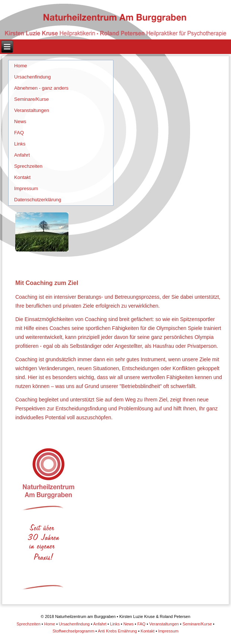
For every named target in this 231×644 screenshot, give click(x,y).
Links (20, 144)
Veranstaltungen (32, 110)
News (20, 121)
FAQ (19, 133)
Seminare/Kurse (31, 99)
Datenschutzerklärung (38, 200)
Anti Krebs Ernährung (117, 631)
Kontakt (22, 177)
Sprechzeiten (28, 166)
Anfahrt (22, 155)
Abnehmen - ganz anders (41, 88)
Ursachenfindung (32, 77)
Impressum (26, 188)
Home (21, 66)
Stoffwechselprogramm (73, 631)
